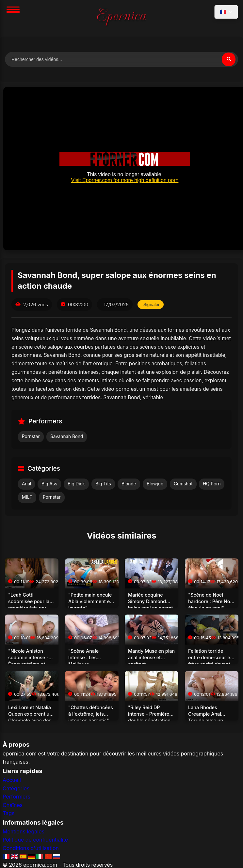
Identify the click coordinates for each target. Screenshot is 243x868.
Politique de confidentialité (35, 840)
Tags (8, 813)
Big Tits (103, 484)
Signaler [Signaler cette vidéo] (152, 305)
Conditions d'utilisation (31, 848)
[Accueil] (121, 18)
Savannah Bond (67, 436)
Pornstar (31, 436)
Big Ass (49, 484)
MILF (27, 497)
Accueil (12, 780)
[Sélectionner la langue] (226, 12)
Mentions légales (24, 831)
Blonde (129, 484)
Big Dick (76, 484)
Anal (26, 484)
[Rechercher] (229, 59)
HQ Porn (212, 484)
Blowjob (155, 484)
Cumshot (183, 484)
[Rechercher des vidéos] (121, 59)
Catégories (16, 788)
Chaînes (13, 805)
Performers (16, 797)
